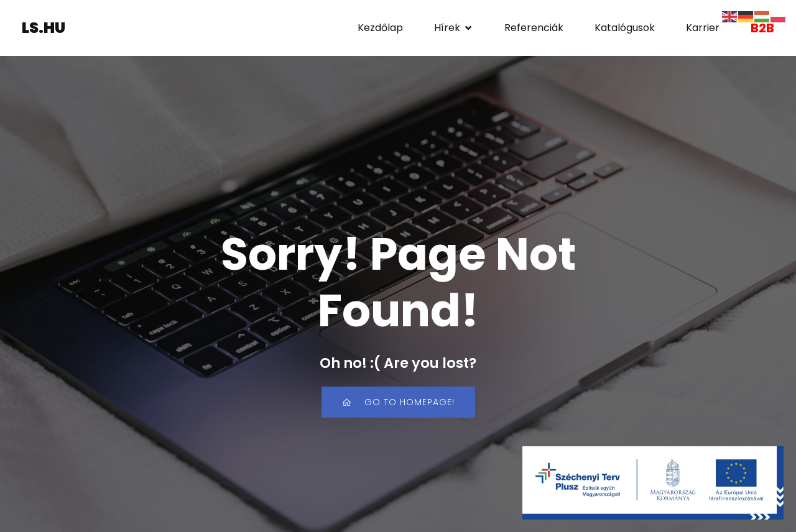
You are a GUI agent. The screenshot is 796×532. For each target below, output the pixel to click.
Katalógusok (625, 28)
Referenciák (534, 28)
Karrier (703, 28)
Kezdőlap (380, 28)
